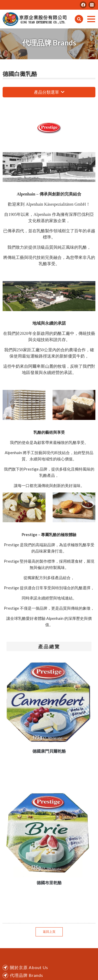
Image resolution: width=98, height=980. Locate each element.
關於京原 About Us (29, 967)
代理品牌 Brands (27, 975)
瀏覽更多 (63, 92)
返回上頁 (49, 932)
